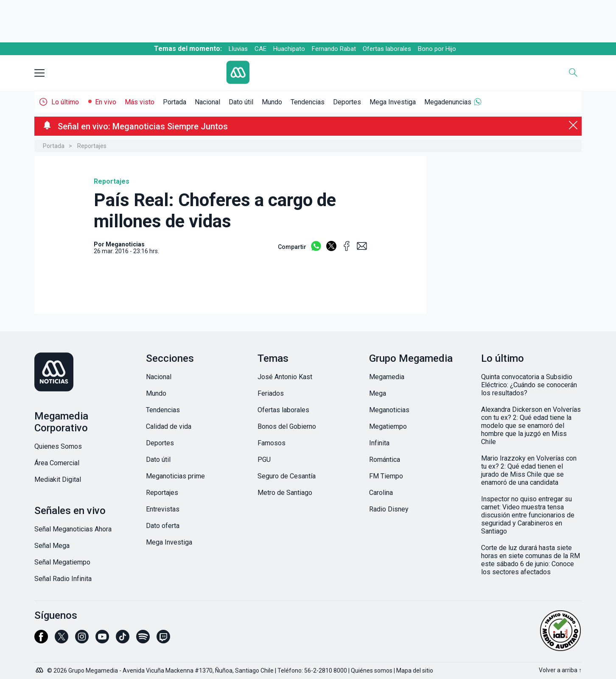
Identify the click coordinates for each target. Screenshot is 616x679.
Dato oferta (163, 526)
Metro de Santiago (285, 493)
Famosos (272, 443)
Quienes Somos (58, 446)
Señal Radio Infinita (63, 579)
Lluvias (238, 49)
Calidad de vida (169, 426)
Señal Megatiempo (62, 562)
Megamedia (387, 377)
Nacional (207, 102)
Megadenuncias (448, 102)
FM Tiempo (386, 476)
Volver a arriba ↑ (560, 670)
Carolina (381, 493)
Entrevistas (163, 509)
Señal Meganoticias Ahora (73, 529)
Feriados (271, 393)
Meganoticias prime (175, 476)
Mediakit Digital (58, 479)
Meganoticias (389, 410)
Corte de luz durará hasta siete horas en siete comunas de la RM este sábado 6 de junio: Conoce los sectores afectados (531, 560)
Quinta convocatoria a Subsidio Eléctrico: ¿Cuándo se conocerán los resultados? (529, 385)
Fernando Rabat (334, 49)
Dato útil (241, 102)
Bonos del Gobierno (287, 426)
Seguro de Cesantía (287, 476)
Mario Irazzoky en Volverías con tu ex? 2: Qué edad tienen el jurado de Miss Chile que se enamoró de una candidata (529, 470)
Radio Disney (389, 509)
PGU (264, 460)
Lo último (65, 102)
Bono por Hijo (437, 49)
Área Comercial (57, 463)
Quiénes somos (372, 671)
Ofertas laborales (387, 49)
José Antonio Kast (285, 377)
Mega (378, 393)
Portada (175, 102)
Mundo (272, 102)
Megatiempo (388, 426)
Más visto (140, 102)
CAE (260, 49)
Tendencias (308, 102)
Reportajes (92, 146)
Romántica (385, 460)
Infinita (379, 443)
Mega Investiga (393, 102)
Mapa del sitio (415, 671)
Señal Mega (52, 546)
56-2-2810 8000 (326, 671)
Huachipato (289, 49)
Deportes (347, 102)
